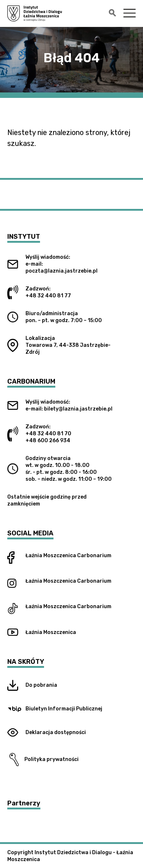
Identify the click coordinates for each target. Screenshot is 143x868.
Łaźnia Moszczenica (51, 556)
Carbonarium (94, 556)
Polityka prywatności (43, 760)
